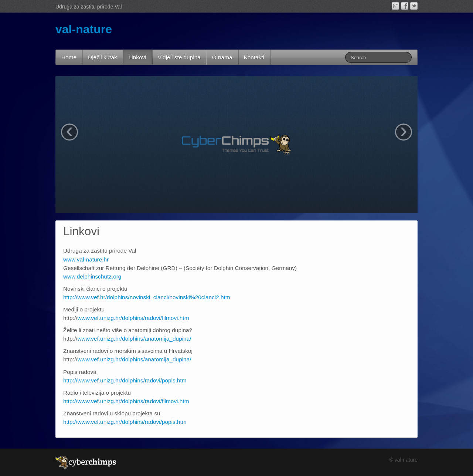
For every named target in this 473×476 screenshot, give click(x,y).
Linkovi (137, 57)
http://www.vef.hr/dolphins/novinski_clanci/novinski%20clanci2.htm (147, 297)
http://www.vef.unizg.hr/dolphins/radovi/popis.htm (125, 380)
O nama (222, 57)
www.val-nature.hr (86, 259)
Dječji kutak (103, 57)
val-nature (84, 29)
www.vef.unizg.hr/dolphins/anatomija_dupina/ (135, 339)
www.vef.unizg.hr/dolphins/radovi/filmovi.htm (133, 318)
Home (69, 57)
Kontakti (254, 57)
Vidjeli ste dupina (179, 57)
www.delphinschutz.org (92, 276)
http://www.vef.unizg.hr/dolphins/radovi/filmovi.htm (126, 401)
